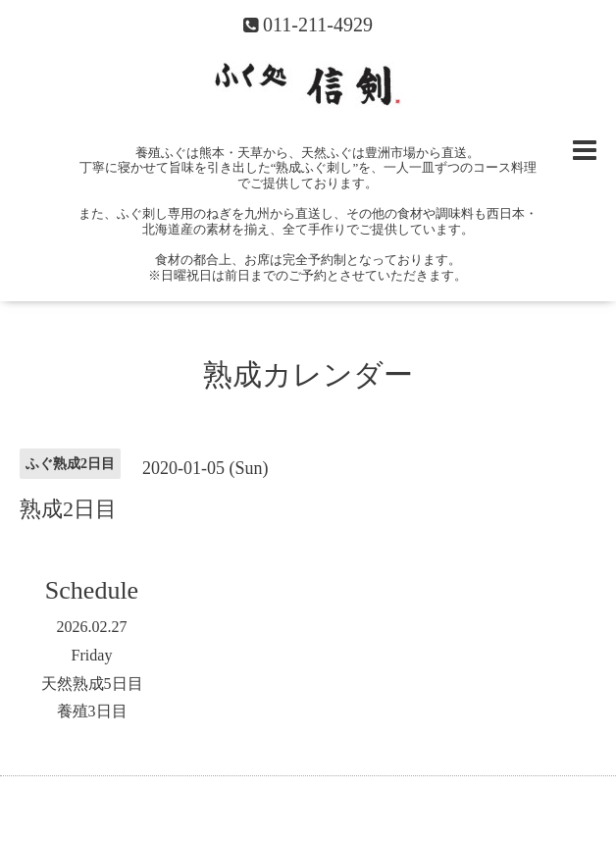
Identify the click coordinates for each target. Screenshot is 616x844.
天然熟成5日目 (92, 684)
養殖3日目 (92, 711)
